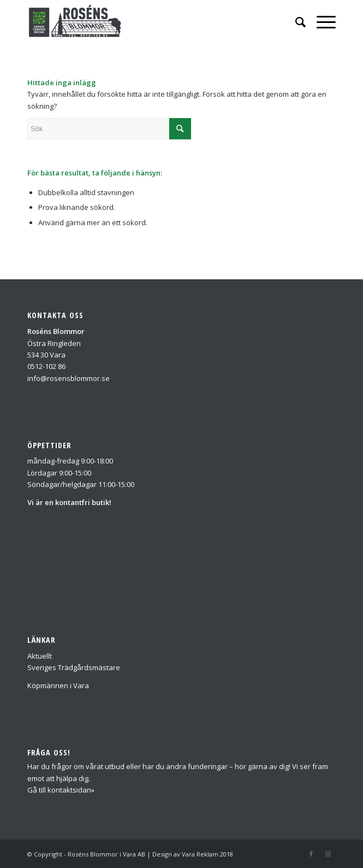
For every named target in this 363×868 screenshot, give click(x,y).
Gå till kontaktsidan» (61, 790)
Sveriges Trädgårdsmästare (74, 667)
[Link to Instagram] (328, 854)
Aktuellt (40, 656)
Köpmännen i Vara (58, 685)
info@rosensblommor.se (69, 378)
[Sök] (295, 22)
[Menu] (321, 22)
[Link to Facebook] (311, 854)
